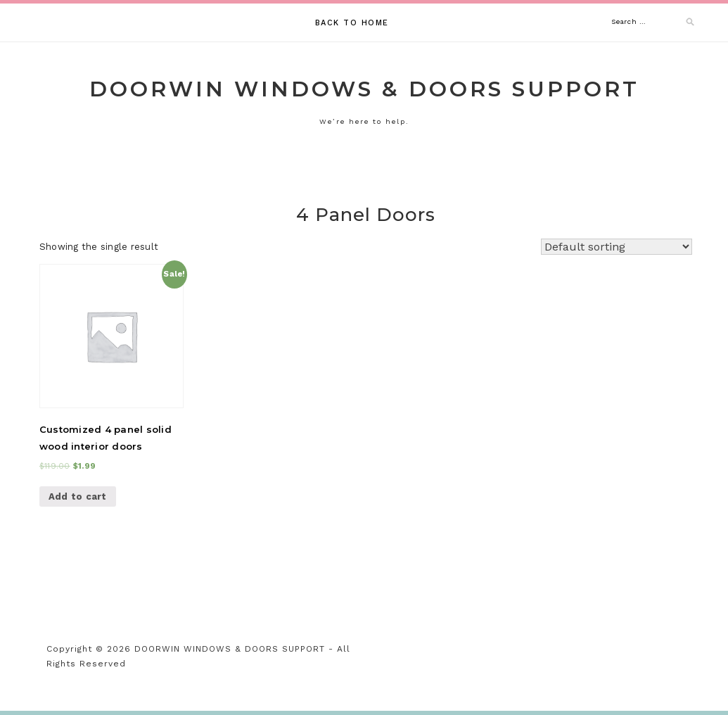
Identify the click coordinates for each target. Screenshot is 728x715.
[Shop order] (617, 247)
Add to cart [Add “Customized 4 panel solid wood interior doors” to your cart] (78, 496)
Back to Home (352, 23)
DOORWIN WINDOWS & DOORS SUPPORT (364, 89)
